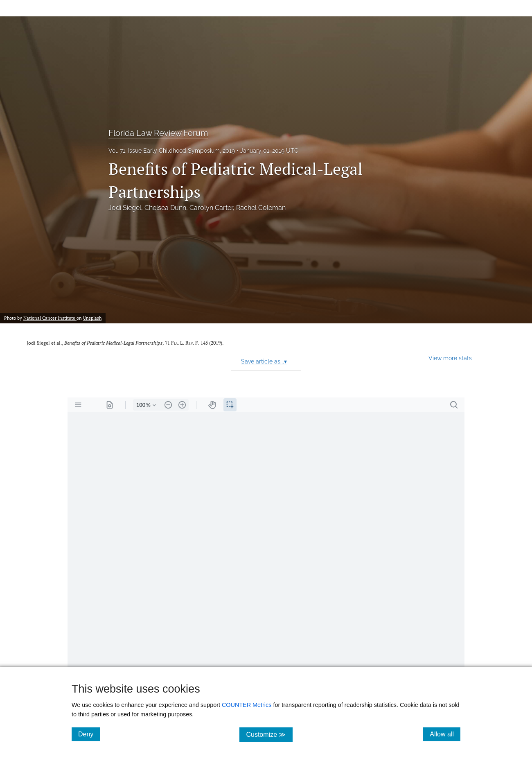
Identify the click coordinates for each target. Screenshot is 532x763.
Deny (89, 734)
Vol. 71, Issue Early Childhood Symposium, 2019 (172, 151)
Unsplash (92, 318)
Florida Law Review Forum (158, 133)
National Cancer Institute (50, 318)
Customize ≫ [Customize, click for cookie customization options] (269, 734)
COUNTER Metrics (247, 705)
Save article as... (264, 361)
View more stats (450, 358)
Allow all (445, 734)
